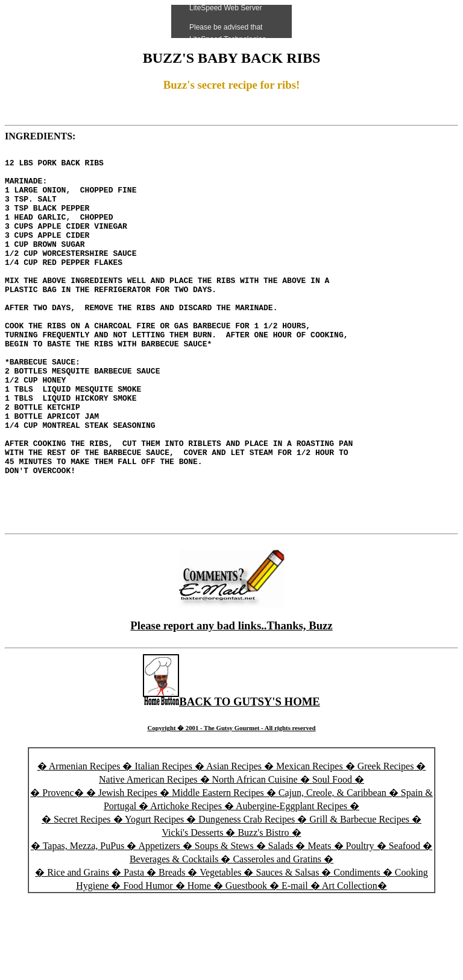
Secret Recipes (82, 893)
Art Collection (350, 960)
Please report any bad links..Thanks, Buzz (231, 700)
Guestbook (246, 960)
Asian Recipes (234, 840)
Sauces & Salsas (287, 947)
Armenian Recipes (85, 840)
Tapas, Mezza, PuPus (84, 920)
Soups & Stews (224, 920)
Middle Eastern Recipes (219, 867)
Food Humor (149, 960)
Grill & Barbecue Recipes (361, 893)
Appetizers (161, 920)
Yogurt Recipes (154, 893)
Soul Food (332, 854)
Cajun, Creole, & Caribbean (332, 867)
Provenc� (63, 867)
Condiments (357, 947)
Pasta (134, 947)
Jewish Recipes (129, 867)
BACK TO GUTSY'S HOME (231, 776)
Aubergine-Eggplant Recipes (291, 880)
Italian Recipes (165, 840)
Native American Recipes (148, 854)
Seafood (405, 920)
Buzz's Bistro (263, 907)
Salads (281, 920)
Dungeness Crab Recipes (247, 893)
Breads (172, 947)
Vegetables (220, 947)
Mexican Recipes (311, 840)
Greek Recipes (386, 840)
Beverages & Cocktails (175, 933)
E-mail (295, 960)
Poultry (360, 920)
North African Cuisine (255, 854)
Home (199, 960)
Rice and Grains (78, 947)
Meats (319, 920)
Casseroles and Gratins (277, 933)
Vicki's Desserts (194, 907)
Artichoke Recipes (186, 880)
